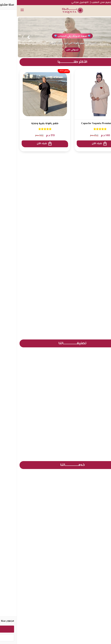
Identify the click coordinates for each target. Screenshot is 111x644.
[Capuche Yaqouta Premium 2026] (83, 94)
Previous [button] (100, 37)
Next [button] (11, 37)
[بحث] (100, 11)
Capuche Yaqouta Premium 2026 (83, 124)
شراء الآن (83, 144)
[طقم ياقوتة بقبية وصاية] (28, 94)
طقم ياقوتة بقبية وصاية (28, 124)
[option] (55, 37)
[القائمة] (5, 11)
